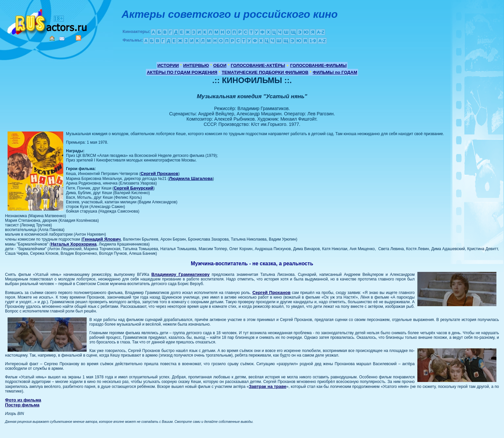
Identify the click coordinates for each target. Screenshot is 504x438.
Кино (48, 21)
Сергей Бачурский (133, 188)
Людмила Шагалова (191, 178)
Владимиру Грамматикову (180, 274)
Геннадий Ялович (102, 239)
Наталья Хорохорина (74, 244)
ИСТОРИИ (168, 65)
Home (52, 38)
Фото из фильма (23, 400)
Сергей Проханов (160, 174)
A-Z (321, 32)
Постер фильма (22, 405)
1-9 (312, 41)
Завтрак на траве (268, 386)
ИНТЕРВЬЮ (196, 65)
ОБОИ (220, 65)
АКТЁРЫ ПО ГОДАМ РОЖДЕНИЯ (182, 72)
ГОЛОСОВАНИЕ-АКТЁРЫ (258, 65)
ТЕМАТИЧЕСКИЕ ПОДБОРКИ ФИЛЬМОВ (265, 72)
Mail (62, 39)
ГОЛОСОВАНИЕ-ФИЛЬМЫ (319, 65)
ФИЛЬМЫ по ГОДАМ (335, 72)
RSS (78, 38)
